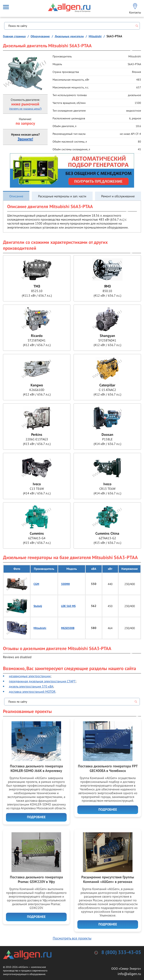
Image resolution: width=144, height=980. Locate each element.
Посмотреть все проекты (72, 938)
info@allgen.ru (129, 974)
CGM (36, 584)
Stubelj (38, 606)
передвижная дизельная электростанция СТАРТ (42, 681)
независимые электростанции (30, 676)
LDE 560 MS (68, 606)
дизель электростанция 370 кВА (31, 686)
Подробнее (36, 817)
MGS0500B (68, 628)
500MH (65, 584)
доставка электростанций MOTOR (32, 692)
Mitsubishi (40, 628)
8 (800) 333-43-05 (121, 953)
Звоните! (25, 139)
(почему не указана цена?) (25, 109)
